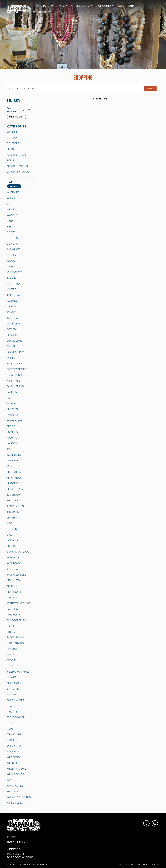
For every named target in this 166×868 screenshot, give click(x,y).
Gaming (12, 438)
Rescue (12, 660)
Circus (11, 278)
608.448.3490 (16, 842)
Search (150, 88)
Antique (12, 132)
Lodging (13, 540)
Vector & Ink (152, 865)
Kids (10, 523)
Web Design (14, 757)
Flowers (12, 409)
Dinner (11, 346)
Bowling (13, 244)
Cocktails (14, 284)
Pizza (11, 626)
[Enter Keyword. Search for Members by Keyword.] (76, 88)
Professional (16, 637)
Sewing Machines (18, 672)
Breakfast (14, 249)
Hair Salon (14, 472)
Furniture (13, 432)
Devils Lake (14, 341)
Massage (13, 558)
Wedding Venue (17, 769)
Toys (10, 729)
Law (10, 535)
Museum (12, 569)
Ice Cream (14, 495)
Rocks (11, 666)
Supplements (15, 700)
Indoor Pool (15, 500)
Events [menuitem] (60, 6)
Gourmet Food (17, 155)
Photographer (16, 620)
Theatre (12, 712)
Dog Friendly (15, 352)
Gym (10, 466)
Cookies (12, 301)
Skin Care (13, 689)
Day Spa (12, 329)
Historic (13, 483)
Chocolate (15, 272)
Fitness (12, 403)
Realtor (12, 649)
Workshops (14, 803)
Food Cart (14, 415)
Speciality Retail (18, 166)
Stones (12, 694)
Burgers (12, 255)
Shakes (12, 677)
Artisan (12, 138)
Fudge (11, 426)
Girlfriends (14, 455)
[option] (22, 132)
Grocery (13, 461)
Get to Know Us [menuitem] (43, 12)
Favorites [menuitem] (125, 6)
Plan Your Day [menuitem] (104, 6)
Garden (12, 443)
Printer (12, 632)
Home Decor (15, 489)
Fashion (12, 392)
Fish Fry (12, 398)
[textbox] (14, 186)
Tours (11, 723)
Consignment (16, 295)
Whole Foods (16, 774)
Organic (13, 597)
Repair (11, 160)
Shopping (13, 683)
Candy (11, 267)
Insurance (14, 512)
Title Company (17, 717)
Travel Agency (17, 734)
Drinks (11, 358)
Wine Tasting (15, 786)
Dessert (12, 335)
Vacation (13, 752)
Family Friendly (17, 386)
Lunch (11, 546)
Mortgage (14, 563)
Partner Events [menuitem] (80, 6)
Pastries (12, 609)
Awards (12, 215)
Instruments (15, 506)
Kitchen (12, 529)
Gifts (11, 449)
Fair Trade (14, 381)
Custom (12, 318)
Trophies (13, 740)
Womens (13, 791)
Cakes (11, 261)
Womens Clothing (19, 797)
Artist (11, 209)
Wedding (13, 763)
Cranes (12, 312)
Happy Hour (14, 478)
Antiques (13, 192)
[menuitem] (60, 12)
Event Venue (15, 375)
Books (11, 232)
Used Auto (14, 746)
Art (10, 204)
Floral (11, 149)
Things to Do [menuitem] (42, 6)
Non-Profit (14, 592)
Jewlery (12, 518)
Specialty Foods (18, 172)
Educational (16, 364)
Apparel (12, 198)
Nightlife (13, 586)
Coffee (11, 289)
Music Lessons (17, 575)
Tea (10, 706)
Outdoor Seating (19, 603)
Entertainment (17, 369)
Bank (10, 221)
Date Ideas (14, 324)
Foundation (15, 421)
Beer (10, 227)
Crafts (12, 306)
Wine (10, 780)
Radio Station (16, 643)
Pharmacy (14, 615)
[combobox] (14, 186)
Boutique (13, 143)
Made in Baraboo (18, 552)
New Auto (13, 580)
